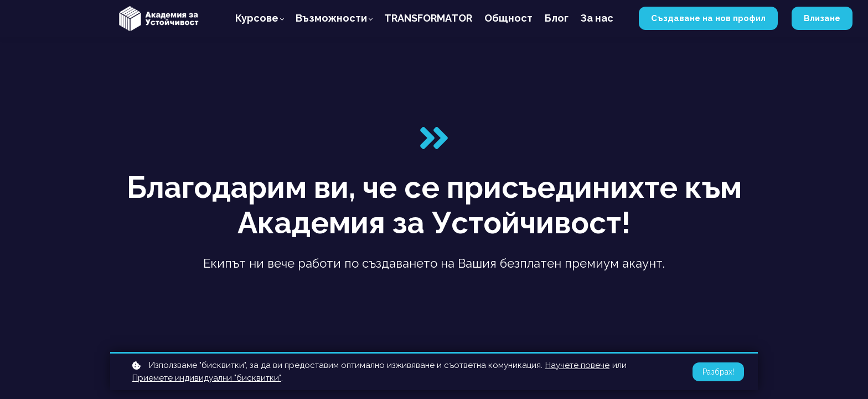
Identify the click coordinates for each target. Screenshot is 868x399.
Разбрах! (718, 372)
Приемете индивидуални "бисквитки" (207, 378)
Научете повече (577, 365)
